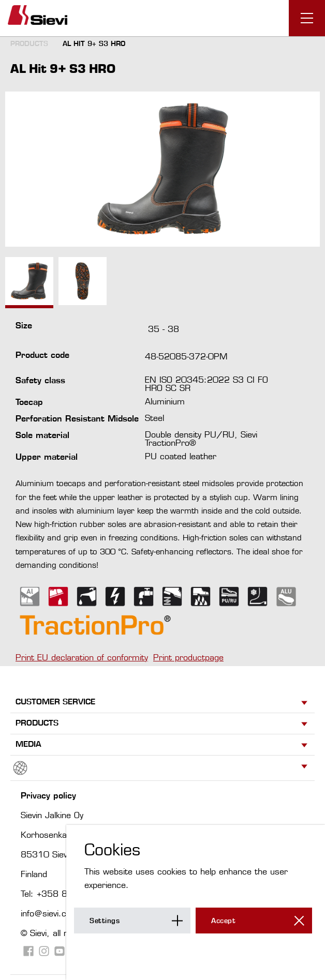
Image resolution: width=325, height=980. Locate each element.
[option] (163, 169)
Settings (105, 921)
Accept (223, 921)
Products (29, 43)
